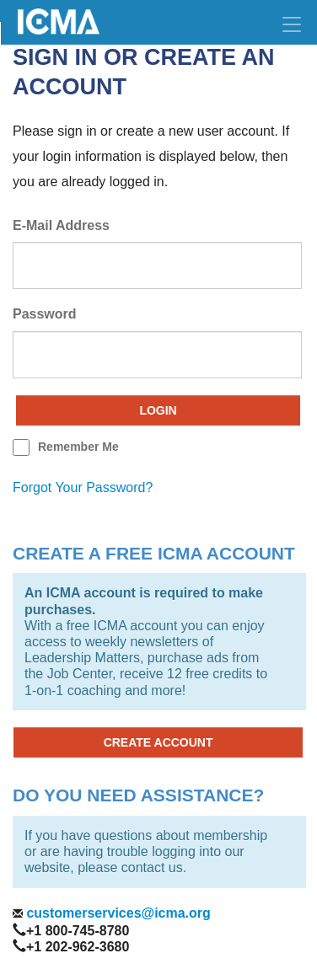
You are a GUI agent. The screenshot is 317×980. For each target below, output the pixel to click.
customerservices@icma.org (117, 913)
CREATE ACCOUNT (158, 742)
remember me (78, 447)
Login (158, 410)
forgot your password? (83, 487)
